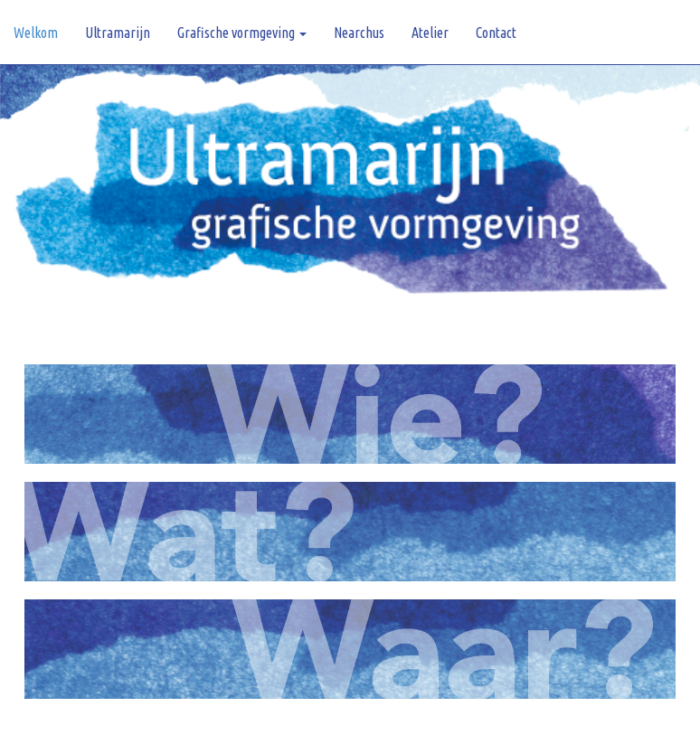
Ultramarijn (118, 33)
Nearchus (359, 33)
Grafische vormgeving (242, 33)
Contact (496, 33)
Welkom (36, 33)
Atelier (430, 33)
